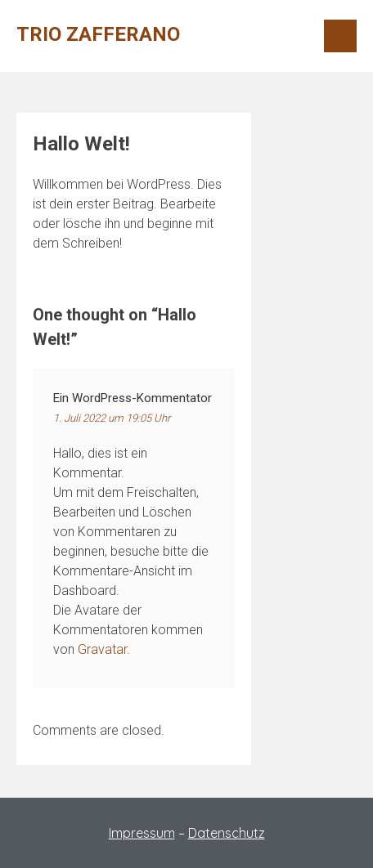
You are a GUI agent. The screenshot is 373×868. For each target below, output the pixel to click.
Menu (340, 36)
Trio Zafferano (98, 34)
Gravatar (102, 649)
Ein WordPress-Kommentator (133, 398)
